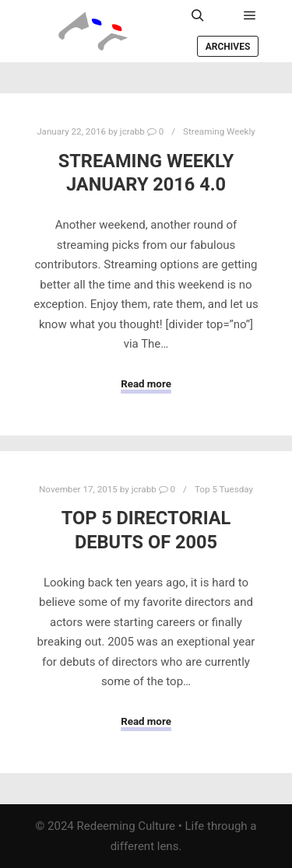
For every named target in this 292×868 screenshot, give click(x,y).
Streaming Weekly (219, 131)
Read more (146, 384)
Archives (228, 47)
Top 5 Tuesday (224, 489)
